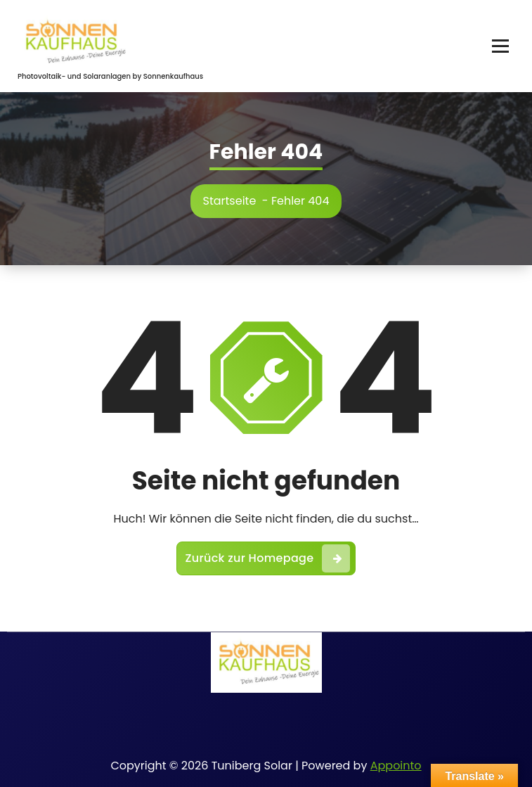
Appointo (396, 766)
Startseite (230, 201)
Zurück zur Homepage (268, 558)
